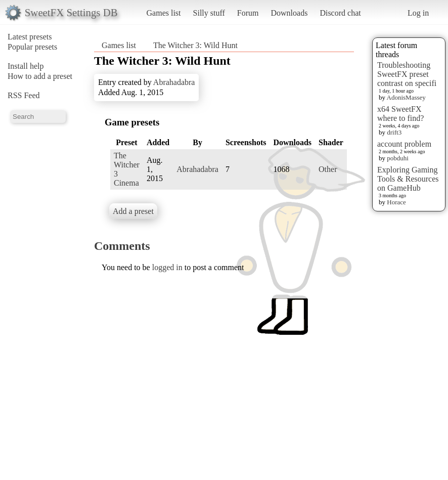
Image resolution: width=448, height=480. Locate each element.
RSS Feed (24, 95)
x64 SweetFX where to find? (400, 114)
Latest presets (30, 37)
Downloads (289, 13)
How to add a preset (40, 76)
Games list (164, 13)
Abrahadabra (174, 82)
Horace (396, 202)
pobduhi (398, 158)
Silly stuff (209, 13)
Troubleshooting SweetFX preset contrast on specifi (407, 74)
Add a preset (133, 211)
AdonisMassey (406, 97)
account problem (404, 144)
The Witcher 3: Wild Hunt (195, 45)
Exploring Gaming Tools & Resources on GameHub (408, 179)
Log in (418, 13)
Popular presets (32, 47)
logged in (167, 267)
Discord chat (340, 13)
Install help (26, 66)
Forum (248, 13)
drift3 (394, 132)
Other (328, 169)
